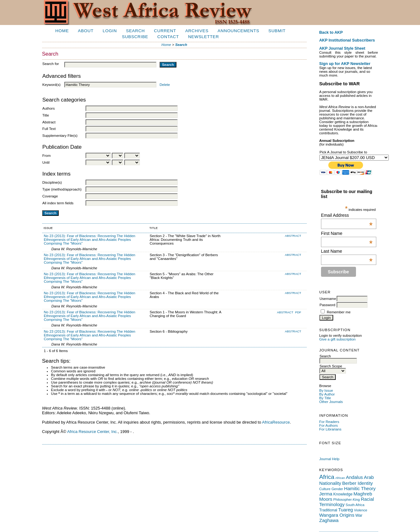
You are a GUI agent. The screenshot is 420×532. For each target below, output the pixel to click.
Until (46, 162)
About (86, 31)
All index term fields (58, 203)
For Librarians (330, 429)
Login (110, 31)
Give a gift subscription (337, 339)
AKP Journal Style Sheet (342, 48)
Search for (51, 64)
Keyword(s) (52, 85)
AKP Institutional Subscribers (347, 40)
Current (165, 31)
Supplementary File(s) (60, 136)
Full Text (49, 129)
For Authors (329, 425)
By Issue (326, 390)
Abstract (49, 122)
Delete (165, 85)
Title (46, 115)
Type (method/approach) (62, 189)
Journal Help (329, 459)
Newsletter (203, 37)
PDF (298, 312)
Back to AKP (331, 32)
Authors (49, 108)
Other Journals (331, 402)
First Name (347, 233)
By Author (327, 394)
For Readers (329, 422)
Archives (197, 31)
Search (135, 31)
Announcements (238, 31)
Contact (168, 37)
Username (328, 299)
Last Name (347, 251)
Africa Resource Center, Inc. (93, 432)
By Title (325, 398)
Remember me (338, 312)
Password (327, 305)
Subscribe (135, 37)
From (47, 156)
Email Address (347, 215)
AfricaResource (276, 422)
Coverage (50, 196)
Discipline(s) (52, 182)
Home (62, 31)
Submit (277, 31)
